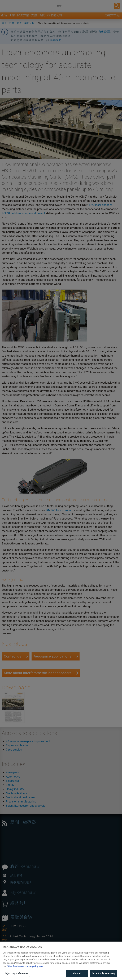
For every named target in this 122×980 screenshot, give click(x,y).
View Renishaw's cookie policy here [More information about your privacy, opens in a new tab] (25, 972)
